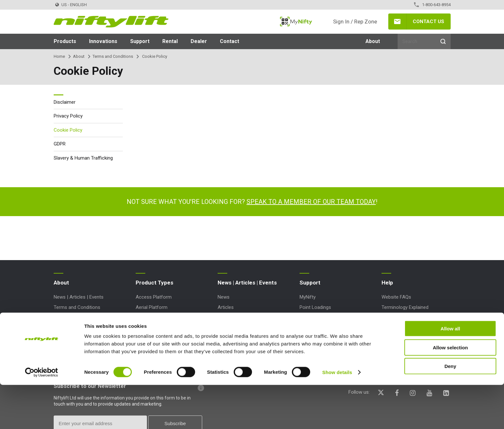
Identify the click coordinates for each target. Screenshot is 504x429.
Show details (337, 416)
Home (59, 56)
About (373, 41)
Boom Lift (146, 318)
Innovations (103, 41)
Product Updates (317, 349)
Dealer (199, 41)
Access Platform (154, 297)
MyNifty (296, 22)
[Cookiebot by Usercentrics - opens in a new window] (42, 416)
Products (65, 41)
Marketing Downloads (322, 328)
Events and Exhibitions (241, 318)
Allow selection (450, 392)
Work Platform (151, 349)
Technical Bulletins (319, 318)
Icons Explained (398, 318)
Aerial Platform (152, 307)
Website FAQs (396, 297)
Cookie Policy (68, 130)
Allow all (450, 373)
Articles (226, 307)
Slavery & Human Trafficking (83, 158)
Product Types (154, 283)
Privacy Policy (68, 116)
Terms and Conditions (113, 56)
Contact (230, 41)
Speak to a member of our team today (311, 202)
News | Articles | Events (79, 297)
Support (140, 41)
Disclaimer (65, 102)
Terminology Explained (405, 307)
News (224, 297)
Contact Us (428, 22)
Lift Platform (149, 338)
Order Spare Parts (318, 338)
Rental (170, 41)
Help (387, 283)
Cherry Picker (150, 328)
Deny (450, 410)
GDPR (60, 144)
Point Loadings (315, 307)
